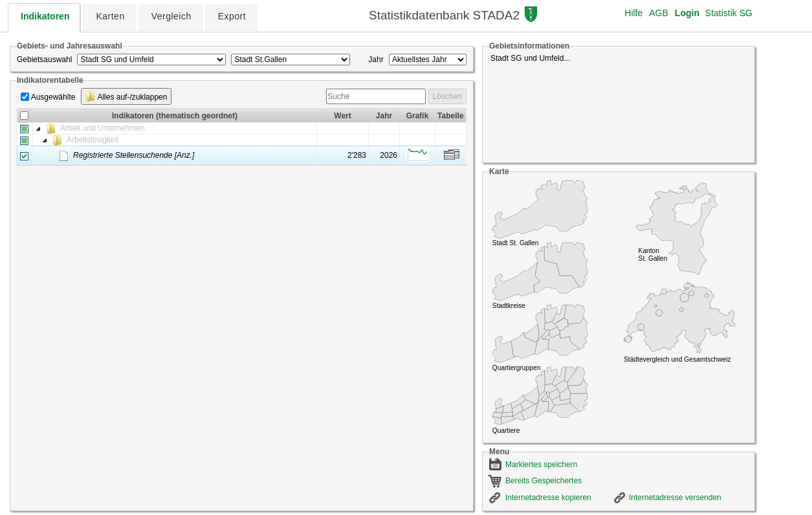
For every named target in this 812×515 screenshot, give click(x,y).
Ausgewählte (53, 97)
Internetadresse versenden (675, 498)
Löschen (447, 96)
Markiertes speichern (541, 465)
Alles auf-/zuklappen (126, 96)
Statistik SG (729, 13)
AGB (659, 13)
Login (687, 13)
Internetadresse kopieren (548, 498)
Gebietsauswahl (44, 60)
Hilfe (633, 13)
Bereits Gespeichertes (543, 481)
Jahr (376, 60)
